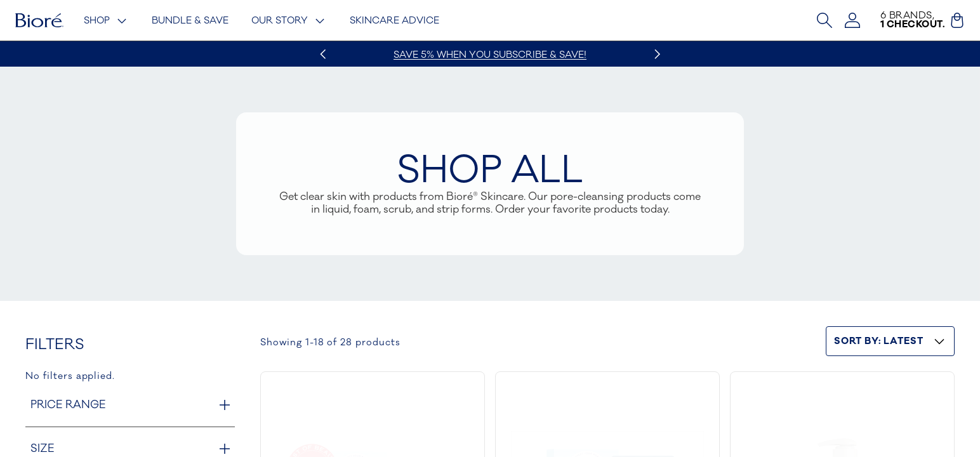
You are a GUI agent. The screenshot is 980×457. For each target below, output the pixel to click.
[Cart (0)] (957, 20)
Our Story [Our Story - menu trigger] (289, 21)
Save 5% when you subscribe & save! (490, 55)
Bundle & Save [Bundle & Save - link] (190, 21)
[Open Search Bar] (824, 20)
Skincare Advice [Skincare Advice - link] (394, 21)
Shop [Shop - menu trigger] (106, 21)
